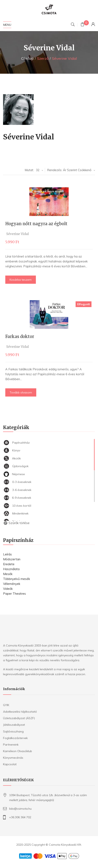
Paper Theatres (14, 594)
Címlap (27, 58)
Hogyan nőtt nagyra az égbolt (37, 224)
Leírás (7, 554)
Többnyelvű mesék (17, 579)
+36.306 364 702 (20, 817)
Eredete (9, 564)
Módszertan (12, 559)
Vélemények (12, 584)
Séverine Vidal (18, 234)
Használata (11, 569)
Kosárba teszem (21, 280)
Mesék (8, 574)
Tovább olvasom (22, 392)
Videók (8, 589)
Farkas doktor (20, 336)
